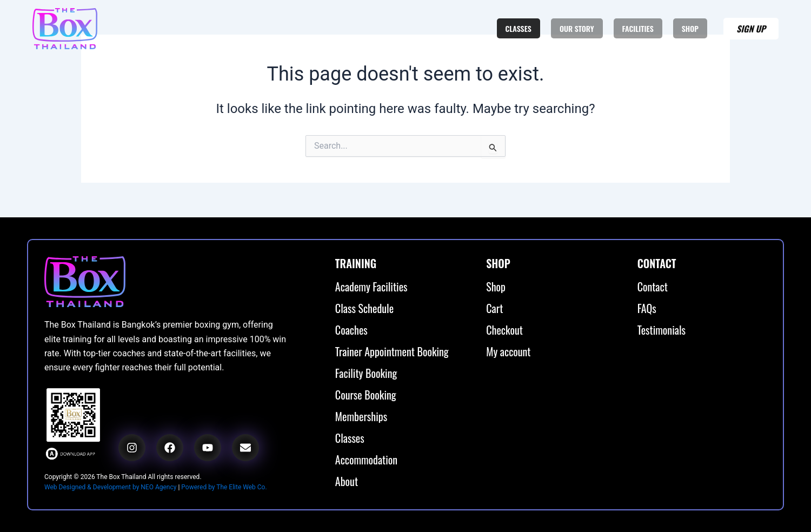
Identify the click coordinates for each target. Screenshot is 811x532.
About (347, 481)
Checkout (504, 330)
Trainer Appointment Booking (392, 351)
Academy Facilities (371, 287)
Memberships (361, 416)
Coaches (351, 330)
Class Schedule (364, 308)
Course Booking (366, 395)
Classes (350, 438)
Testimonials (662, 330)
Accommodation (366, 460)
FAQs (647, 308)
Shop (496, 287)
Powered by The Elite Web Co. (224, 487)
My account (508, 351)
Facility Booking (366, 373)
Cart (494, 308)
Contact (653, 287)
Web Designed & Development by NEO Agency (110, 487)
